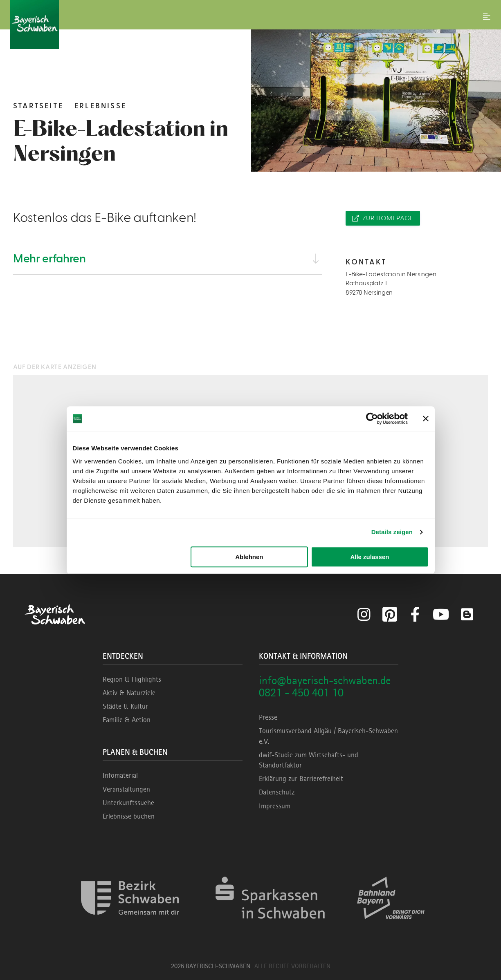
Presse (268, 717)
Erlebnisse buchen (129, 816)
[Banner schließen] (426, 418)
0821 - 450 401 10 (301, 692)
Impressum (275, 806)
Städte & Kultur (125, 706)
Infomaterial (120, 775)
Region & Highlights (132, 679)
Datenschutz (277, 792)
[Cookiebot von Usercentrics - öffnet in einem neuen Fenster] (372, 418)
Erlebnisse (100, 106)
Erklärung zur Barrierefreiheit (301, 779)
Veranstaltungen (126, 789)
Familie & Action (127, 720)
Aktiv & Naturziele (129, 693)
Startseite (38, 106)
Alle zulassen (370, 557)
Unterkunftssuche (128, 803)
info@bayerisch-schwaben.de (325, 680)
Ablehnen (249, 557)
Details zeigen (392, 532)
